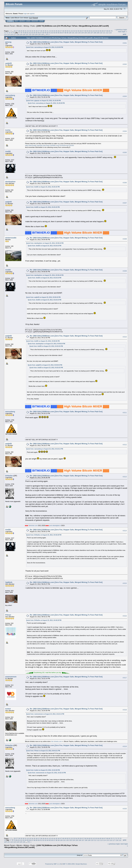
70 (112, 31)
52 (72, 31)
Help (16, 21)
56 (81, 31)
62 (94, 31)
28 (19, 31)
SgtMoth (9, 582)
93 (54, 33)
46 (59, 31)
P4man (8, 615)
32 (28, 31)
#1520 (125, 809)
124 (36, 34)
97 (63, 33)
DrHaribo (9, 476)
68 (107, 31)
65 (101, 31)
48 (63, 31)
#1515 (125, 583)
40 (46, 31)
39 (43, 31)
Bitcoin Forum (9, 26)
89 (45, 33)
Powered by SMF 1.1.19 (53, 864)
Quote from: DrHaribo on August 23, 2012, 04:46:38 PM (44, 535)
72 (7, 33)
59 (87, 31)
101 (73, 33)
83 (32, 33)
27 (17, 31)
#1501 (125, 43)
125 (39, 34)
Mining (26, 26)
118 (18, 34)
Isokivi (8, 709)
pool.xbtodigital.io (55, 526)
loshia (8, 130)
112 (107, 33)
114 (5, 34)
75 (14, 33)
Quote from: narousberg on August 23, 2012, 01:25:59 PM (45, 47)
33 (30, 31)
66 (103, 31)
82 (30, 33)
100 (70, 33)
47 (61, 31)
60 (90, 31)
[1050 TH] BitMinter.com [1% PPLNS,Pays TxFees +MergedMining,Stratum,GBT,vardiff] (72, 26)
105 (86, 33)
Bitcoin (19, 26)
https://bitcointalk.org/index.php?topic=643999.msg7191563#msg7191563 (49, 145)
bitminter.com (33, 526)
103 (79, 33)
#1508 (125, 239)
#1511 (125, 413)
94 (57, 33)
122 (30, 34)
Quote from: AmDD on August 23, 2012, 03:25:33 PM (43, 187)
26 (15, 31)
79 (23, 33)
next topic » (123, 32)
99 (67, 33)
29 (21, 31)
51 (70, 31)
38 (41, 31)
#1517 (125, 678)
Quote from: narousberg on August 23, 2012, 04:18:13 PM (45, 449)
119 (21, 34)
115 (9, 34)
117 (15, 34)
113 (110, 33)
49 (65, 31)
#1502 (125, 64)
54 (76, 31)
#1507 (125, 203)
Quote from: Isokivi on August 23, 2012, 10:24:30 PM (43, 770)
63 (96, 31)
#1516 (125, 616)
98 (65, 33)
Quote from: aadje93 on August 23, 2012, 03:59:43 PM (43, 297)
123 (33, 34)
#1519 (125, 746)
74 (12, 33)
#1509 (125, 271)
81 (28, 33)
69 (109, 31)
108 (95, 33)
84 (34, 33)
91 (50, 33)
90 (48, 33)
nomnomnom (11, 677)
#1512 (125, 445)
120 (24, 34)
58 (85, 31)
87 (41, 33)
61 (92, 31)
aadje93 (9, 63)
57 (83, 31)
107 (92, 33)
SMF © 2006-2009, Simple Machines (75, 864)
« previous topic (121, 30)
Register (35, 21)
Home (10, 21)
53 (74, 31)
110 (101, 33)
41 (48, 31)
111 (104, 33)
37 (39, 31)
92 (52, 33)
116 (12, 34)
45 (57, 31)
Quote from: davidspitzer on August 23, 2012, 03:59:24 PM (45, 243)
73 (9, 33)
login (25, 13)
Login (28, 21)
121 (27, 34)
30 (23, 31)
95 (59, 33)
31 (26, 31)
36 (37, 31)
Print (125, 34)
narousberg (10, 95)
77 (19, 33)
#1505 (125, 152)
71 (5, 33)
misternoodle (11, 238)
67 (105, 31)
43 (52, 31)
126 (42, 34)
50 (68, 31)
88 (43, 33)
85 (37, 33)
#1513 (125, 477)
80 (26, 33)
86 (39, 33)
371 (47, 34)
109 (98, 33)
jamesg (8, 42)
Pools (33, 26)
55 (79, 31)
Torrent (35, 18)
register (32, 13)
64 (98, 31)
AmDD (8, 151)
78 (21, 33)
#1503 (125, 96)
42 (50, 31)
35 (35, 31)
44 (54, 31)
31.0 (31, 18)
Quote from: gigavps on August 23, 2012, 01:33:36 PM (43, 101)
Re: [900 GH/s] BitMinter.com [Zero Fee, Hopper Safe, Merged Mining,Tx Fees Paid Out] (66, 42)
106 (89, 33)
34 (32, 31)
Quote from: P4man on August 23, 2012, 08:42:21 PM (43, 751)
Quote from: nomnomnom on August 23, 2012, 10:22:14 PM (45, 714)
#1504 (125, 131)
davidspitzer (10, 182)
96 (61, 33)
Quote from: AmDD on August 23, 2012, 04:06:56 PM (43, 341)
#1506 (125, 183)
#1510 (125, 337)
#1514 (125, 531)
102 (76, 33)
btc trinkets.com (57, 741)
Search (22, 21)
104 (82, 33)
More (41, 21)
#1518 (125, 710)
